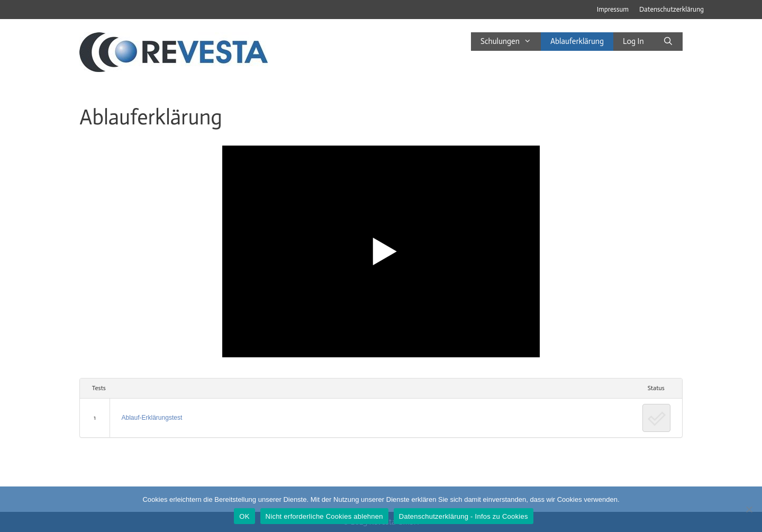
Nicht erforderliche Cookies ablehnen (324, 516)
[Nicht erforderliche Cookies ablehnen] (749, 509)
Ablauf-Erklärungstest (152, 418)
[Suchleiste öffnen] (668, 42)
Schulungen (511, 42)
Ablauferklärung (577, 41)
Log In (633, 41)
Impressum (613, 9)
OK (244, 516)
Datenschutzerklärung (672, 9)
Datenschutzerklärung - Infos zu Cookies (464, 516)
